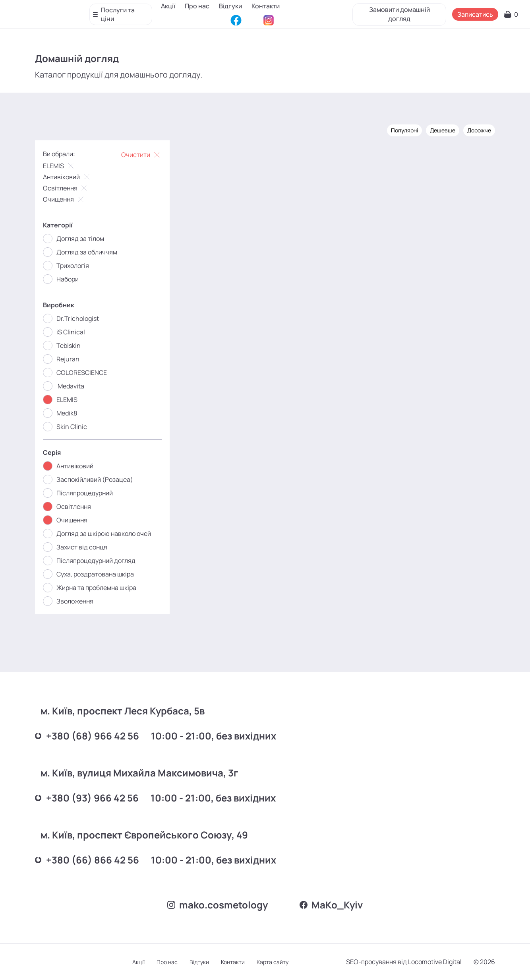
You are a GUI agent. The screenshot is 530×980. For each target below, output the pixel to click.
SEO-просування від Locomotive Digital (404, 962)
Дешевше (443, 130)
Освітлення (66, 188)
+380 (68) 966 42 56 (87, 736)
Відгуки (231, 12)
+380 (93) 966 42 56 (87, 798)
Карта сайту (273, 962)
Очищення (64, 199)
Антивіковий (67, 177)
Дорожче (479, 130)
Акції (168, 12)
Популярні (404, 130)
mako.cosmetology (218, 905)
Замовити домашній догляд (399, 11)
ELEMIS (59, 166)
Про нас (197, 12)
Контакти (266, 12)
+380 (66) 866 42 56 (87, 860)
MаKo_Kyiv (331, 905)
